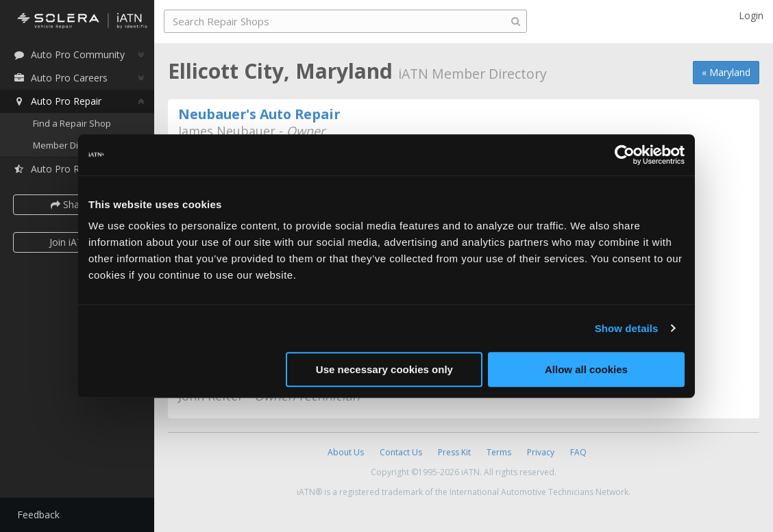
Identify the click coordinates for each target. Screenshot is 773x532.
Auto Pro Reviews (61, 169)
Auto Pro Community (69, 54)
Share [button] (70, 204)
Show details (627, 328)
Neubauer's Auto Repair (259, 114)
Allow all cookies (586, 369)
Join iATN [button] (70, 242)
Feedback (38, 515)
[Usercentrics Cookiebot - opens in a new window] (625, 155)
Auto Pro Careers (60, 78)
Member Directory (70, 145)
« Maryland (726, 72)
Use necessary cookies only (384, 369)
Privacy (541, 452)
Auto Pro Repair (57, 101)
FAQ (578, 452)
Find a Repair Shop (72, 123)
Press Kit (454, 452)
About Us (346, 452)
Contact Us (401, 452)
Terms (499, 452)
